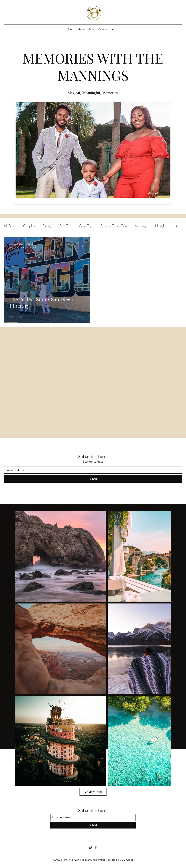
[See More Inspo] (93, 792)
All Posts (10, 226)
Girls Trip (65, 226)
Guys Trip (86, 226)
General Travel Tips (113, 226)
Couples (29, 226)
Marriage (141, 226)
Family (47, 226)
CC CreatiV (128, 860)
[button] (177, 226)
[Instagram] (90, 847)
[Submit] (93, 479)
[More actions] (84, 246)
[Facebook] (96, 847)
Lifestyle (160, 226)
